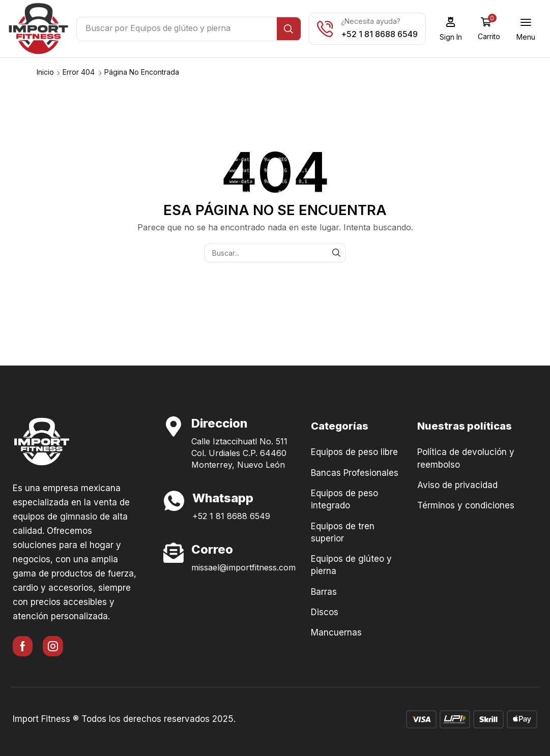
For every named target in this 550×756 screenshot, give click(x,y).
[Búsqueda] (291, 29)
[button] (453, 29)
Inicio (45, 71)
